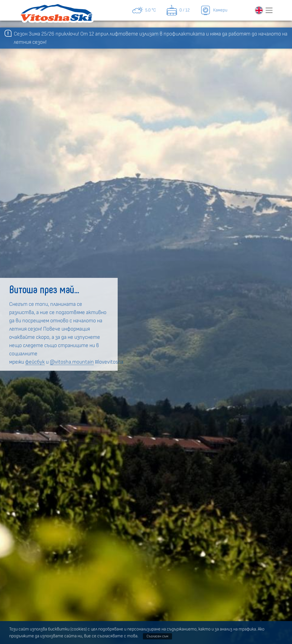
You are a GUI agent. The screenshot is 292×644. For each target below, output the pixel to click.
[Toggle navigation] (269, 10)
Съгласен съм (157, 636)
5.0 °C (144, 10)
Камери (214, 10)
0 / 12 (178, 10)
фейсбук (35, 362)
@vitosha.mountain (72, 362)
